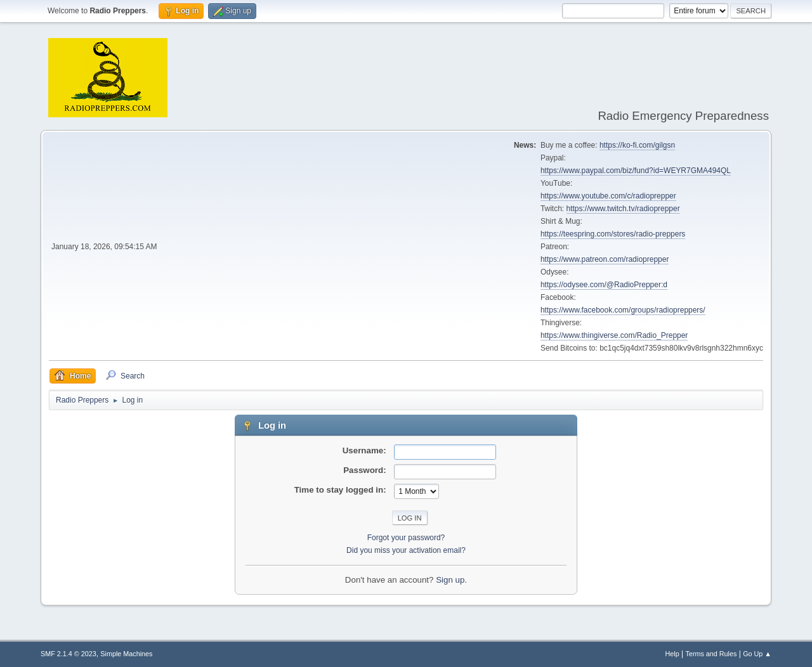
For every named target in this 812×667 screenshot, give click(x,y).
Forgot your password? (406, 538)
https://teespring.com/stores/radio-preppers (613, 234)
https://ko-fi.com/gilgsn (637, 145)
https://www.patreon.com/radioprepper (605, 259)
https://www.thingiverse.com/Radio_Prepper (614, 335)
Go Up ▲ (757, 654)
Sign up (450, 580)
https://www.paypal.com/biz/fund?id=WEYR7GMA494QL (636, 171)
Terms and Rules (711, 654)
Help (672, 654)
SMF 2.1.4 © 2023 (69, 654)
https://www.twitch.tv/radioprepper (623, 209)
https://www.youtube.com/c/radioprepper (608, 196)
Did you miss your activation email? (406, 550)
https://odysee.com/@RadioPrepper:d (604, 285)
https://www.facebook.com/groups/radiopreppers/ (623, 310)
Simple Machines (126, 654)
